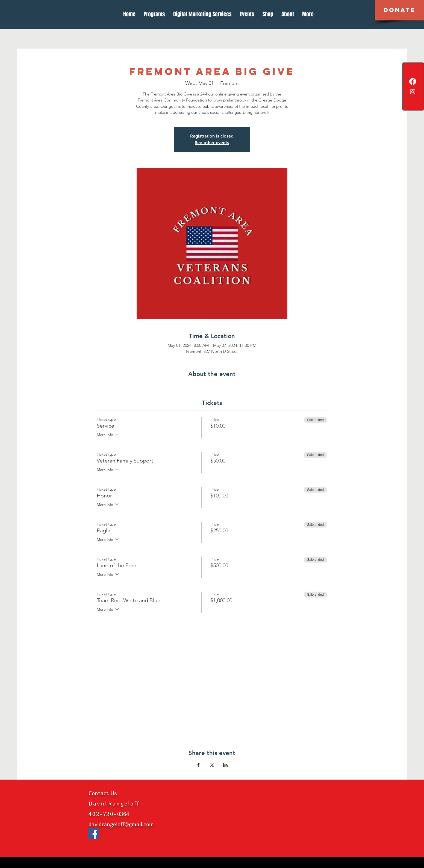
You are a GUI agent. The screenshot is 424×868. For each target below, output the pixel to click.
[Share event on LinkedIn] (225, 765)
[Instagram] (413, 92)
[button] (400, 10)
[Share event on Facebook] (198, 765)
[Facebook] (413, 81)
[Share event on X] (212, 765)
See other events (212, 143)
